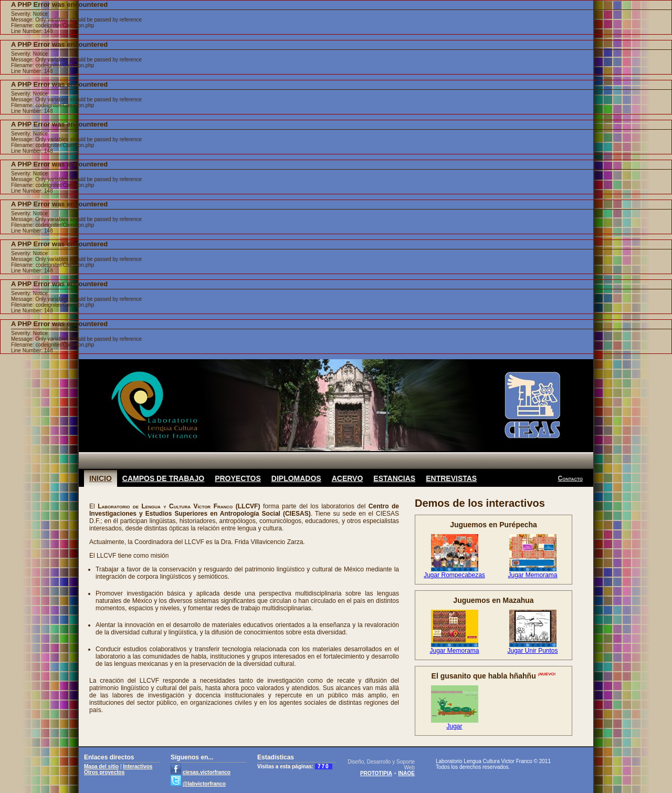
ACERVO (348, 478)
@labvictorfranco (204, 784)
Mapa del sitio (101, 766)
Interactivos (138, 766)
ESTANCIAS (394, 478)
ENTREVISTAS (451, 478)
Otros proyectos (104, 772)
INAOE (406, 773)
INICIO (101, 478)
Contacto (570, 478)
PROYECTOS (238, 478)
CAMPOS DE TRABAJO (163, 478)
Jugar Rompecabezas (454, 575)
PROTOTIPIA (376, 773)
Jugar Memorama (532, 575)
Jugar (454, 726)
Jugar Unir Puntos (532, 651)
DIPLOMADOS (296, 478)
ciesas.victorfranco (207, 772)
